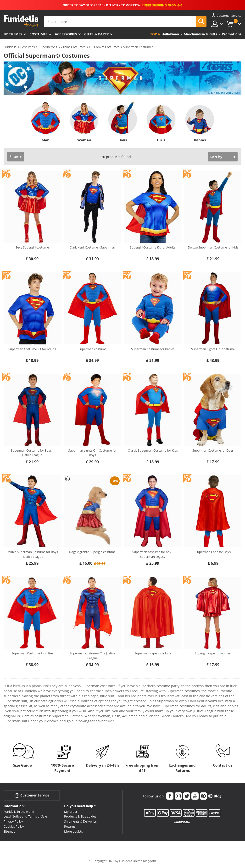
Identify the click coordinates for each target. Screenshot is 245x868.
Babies (200, 140)
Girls (161, 140)
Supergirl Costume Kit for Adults (153, 247)
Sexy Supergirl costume (32, 247)
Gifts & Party (97, 34)
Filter (14, 157)
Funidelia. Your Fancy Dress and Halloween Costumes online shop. (21, 21)
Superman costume (92, 349)
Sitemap (9, 831)
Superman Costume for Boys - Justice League (32, 453)
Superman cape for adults (153, 653)
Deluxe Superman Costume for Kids (213, 247)
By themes (13, 34)
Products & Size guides (80, 816)
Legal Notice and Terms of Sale (25, 816)
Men (46, 140)
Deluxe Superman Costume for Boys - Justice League (32, 554)
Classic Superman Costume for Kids (153, 450)
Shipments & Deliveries (80, 821)
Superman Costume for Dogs (213, 450)
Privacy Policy (13, 821)
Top (154, 34)
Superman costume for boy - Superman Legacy (153, 554)
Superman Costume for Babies (153, 349)
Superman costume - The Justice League (92, 656)
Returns (70, 826)
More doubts (73, 831)
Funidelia (10, 47)
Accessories (66, 34)
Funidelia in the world (19, 812)
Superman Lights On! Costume (213, 349)
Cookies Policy (14, 826)
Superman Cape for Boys (213, 552)
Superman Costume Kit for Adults (32, 349)
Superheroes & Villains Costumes (62, 47)
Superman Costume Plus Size (32, 653)
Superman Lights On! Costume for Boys (92, 453)
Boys (123, 140)
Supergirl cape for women (213, 653)
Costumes (39, 34)
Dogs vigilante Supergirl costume (92, 552)
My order (71, 812)
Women (84, 140)
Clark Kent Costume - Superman (92, 247)
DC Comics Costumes (104, 47)
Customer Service (32, 795)
